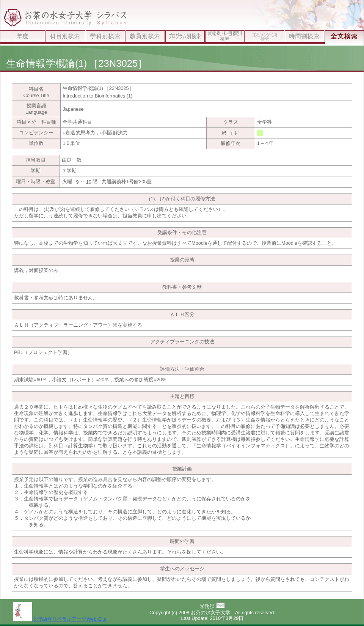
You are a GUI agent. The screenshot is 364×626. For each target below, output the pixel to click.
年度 (23, 38)
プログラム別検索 (185, 38)
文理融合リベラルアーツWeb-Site (60, 619)
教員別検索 (145, 38)
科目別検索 (65, 38)
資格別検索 (225, 38)
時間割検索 (304, 38)
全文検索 (344, 38)
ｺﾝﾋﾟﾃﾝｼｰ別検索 (264, 38)
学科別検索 (105, 38)
